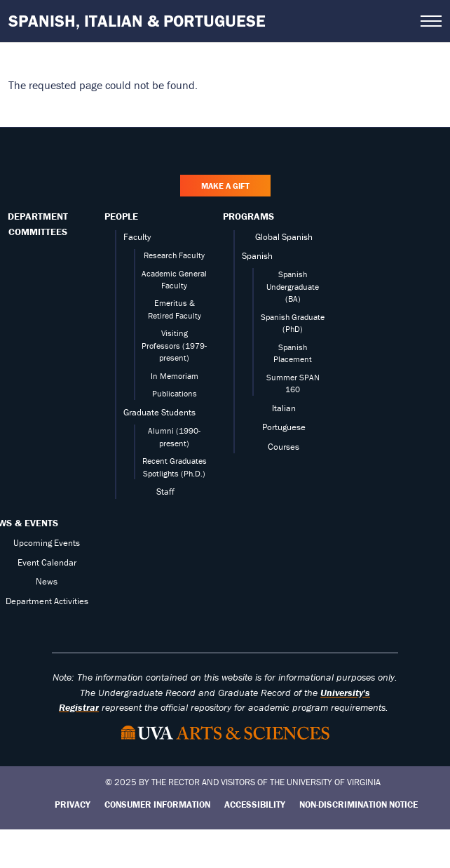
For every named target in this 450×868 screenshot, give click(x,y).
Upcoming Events (47, 543)
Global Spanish (284, 237)
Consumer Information (157, 804)
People (121, 216)
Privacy (73, 804)
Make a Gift (225, 186)
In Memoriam (175, 376)
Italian (284, 408)
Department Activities (47, 601)
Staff (165, 492)
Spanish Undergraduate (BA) (293, 286)
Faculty (137, 237)
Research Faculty (174, 255)
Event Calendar (47, 562)
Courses (284, 447)
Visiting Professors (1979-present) (174, 345)
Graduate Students (159, 412)
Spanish (257, 256)
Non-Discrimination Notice (359, 804)
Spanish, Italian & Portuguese (137, 21)
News (47, 581)
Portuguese (284, 427)
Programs (248, 216)
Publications (175, 393)
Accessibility (255, 804)
